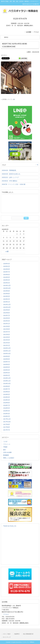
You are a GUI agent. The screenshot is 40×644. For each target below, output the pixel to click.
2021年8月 (7, 329)
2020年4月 (7, 370)
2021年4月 (7, 340)
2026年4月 (7, 264)
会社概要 (29, 32)
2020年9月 (7, 356)
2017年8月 (7, 427)
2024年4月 (7, 280)
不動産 (5, 447)
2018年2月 (7, 416)
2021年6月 (7, 334)
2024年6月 (7, 275)
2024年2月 (7, 283)
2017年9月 (7, 424)
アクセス (36, 32)
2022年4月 (7, 321)
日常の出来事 (7, 452)
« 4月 (7, 252)
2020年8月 (7, 359)
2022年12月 (7, 305)
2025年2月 (7, 266)
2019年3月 (7, 400)
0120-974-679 (20, 19)
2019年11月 (7, 381)
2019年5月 (7, 394)
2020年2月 (7, 375)
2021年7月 (7, 332)
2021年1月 (7, 345)
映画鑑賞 (6, 455)
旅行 (5, 450)
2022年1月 (7, 324)
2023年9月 (7, 291)
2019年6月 (7, 392)
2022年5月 (7, 318)
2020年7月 (7, 362)
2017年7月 (7, 430)
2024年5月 (7, 277)
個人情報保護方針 (28, 634)
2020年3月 (7, 373)
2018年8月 (7, 403)
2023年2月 (7, 299)
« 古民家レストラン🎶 (8, 99)
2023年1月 (7, 302)
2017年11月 (7, 419)
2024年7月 (7, 272)
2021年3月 (7, 343)
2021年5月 (7, 337)
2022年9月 (7, 310)
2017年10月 (7, 422)
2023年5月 (7, 296)
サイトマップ (7, 637)
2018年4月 (7, 411)
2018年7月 (7, 405)
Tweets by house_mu (10, 526)
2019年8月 (7, 386)
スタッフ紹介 (7, 634)
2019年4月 (7, 397)
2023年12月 (7, 285)
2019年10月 (7, 384)
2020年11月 (7, 351)
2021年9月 (7, 326)
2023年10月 (7, 288)
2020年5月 (7, 367)
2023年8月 (7, 294)
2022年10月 (7, 307)
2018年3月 (7, 414)
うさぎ (5, 442)
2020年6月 (7, 364)
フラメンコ (7, 444)
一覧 (37, 165)
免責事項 (17, 634)
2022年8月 (7, 313)
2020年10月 (7, 354)
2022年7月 (7, 315)
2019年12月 (7, 378)
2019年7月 (7, 389)
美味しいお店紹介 (9, 458)
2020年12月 (7, 348)
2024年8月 (7, 269)
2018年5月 (7, 408)
